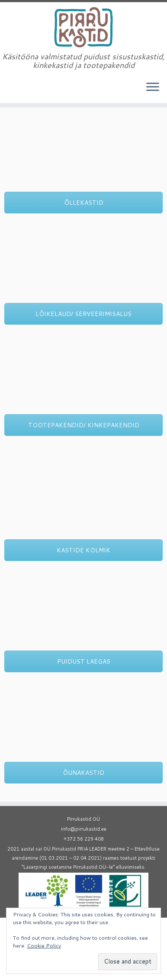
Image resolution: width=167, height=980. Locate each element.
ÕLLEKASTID (84, 203)
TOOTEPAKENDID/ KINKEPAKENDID (84, 425)
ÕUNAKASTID (83, 773)
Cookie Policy (44, 946)
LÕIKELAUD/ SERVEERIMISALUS (83, 314)
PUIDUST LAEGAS (84, 661)
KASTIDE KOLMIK (83, 550)
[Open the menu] (153, 87)
